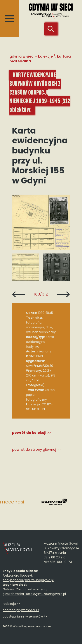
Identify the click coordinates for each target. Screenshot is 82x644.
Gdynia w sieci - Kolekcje (31, 56)
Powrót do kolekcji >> (31, 433)
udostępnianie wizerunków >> (25, 616)
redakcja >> (11, 604)
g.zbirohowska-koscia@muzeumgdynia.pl (34, 594)
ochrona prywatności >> (21, 610)
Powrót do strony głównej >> (36, 450)
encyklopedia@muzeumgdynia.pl (28, 580)
